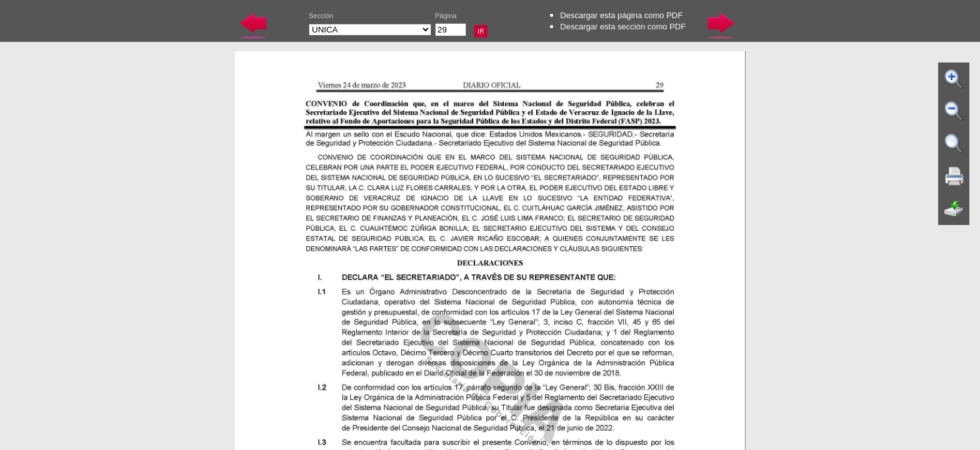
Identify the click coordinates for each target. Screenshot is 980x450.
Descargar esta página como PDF (621, 15)
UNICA (370, 30)
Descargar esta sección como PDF (623, 27)
